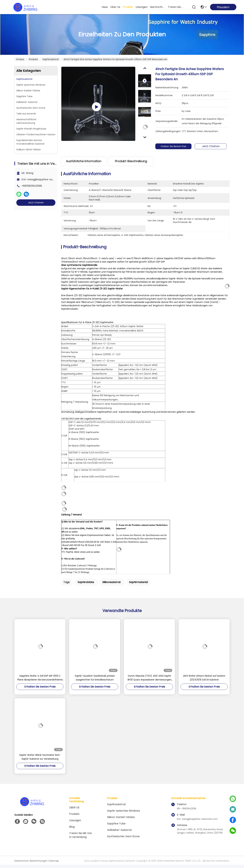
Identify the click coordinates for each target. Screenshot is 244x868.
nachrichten (158, 7)
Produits (33, 59)
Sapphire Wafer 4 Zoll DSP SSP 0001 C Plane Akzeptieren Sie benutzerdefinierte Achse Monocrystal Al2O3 (40, 678)
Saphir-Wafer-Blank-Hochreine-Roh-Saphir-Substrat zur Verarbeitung (40, 757)
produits (128, 7)
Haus (105, 7)
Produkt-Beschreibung (131, 161)
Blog (72, 827)
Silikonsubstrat (112, 582)
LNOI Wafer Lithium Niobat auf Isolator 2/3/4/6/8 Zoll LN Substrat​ (204, 678)
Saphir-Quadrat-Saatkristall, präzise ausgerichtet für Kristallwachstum (95, 678)
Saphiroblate (86, 582)
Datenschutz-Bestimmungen (31, 861)
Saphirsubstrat (51, 59)
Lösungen (75, 820)
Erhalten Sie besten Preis (176, 146)
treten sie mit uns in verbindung (176, 7)
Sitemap (54, 861)
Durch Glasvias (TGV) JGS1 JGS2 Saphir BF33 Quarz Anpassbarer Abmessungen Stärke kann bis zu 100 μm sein (149, 678)
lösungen (142, 7)
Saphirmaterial (138, 582)
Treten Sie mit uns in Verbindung (80, 835)
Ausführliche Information (84, 161)
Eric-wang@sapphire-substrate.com (45, 179)
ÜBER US (74, 807)
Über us (115, 7)
